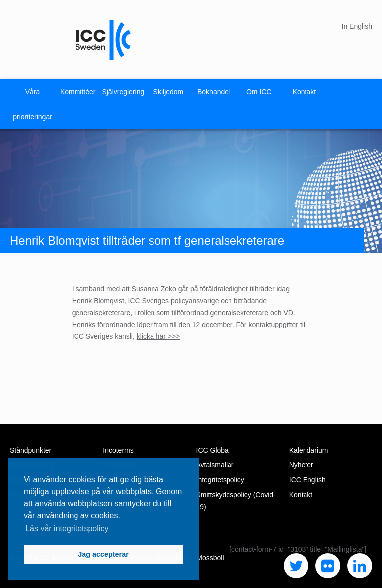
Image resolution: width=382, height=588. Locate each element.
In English (357, 26)
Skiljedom (169, 92)
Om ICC (259, 92)
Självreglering (123, 92)
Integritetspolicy (220, 480)
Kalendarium (309, 450)
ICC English (307, 480)
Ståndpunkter (31, 450)
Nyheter (301, 465)
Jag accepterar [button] (103, 554)
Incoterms (118, 450)
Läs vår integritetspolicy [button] (67, 529)
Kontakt (304, 92)
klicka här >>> (158, 336)
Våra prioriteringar (33, 104)
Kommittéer (78, 92)
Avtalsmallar (215, 465)
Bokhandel (214, 92)
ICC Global (213, 450)
